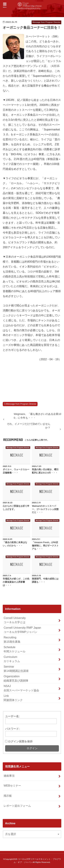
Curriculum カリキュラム (12, 659)
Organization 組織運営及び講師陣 (16, 678)
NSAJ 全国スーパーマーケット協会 (21, 688)
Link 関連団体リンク (13, 698)
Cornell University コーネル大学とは (15, 620)
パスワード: (12, 729)
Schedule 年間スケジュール (15, 649)
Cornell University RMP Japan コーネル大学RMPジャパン (22, 630)
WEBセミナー (12, 786)
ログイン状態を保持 (20, 741)
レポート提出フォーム (17, 806)
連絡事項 (9, 776)
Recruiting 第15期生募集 (12, 639)
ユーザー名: (12, 716)
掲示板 (8, 796)
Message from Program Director (21, 404)
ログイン (32, 748)
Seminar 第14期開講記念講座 (16, 669)
